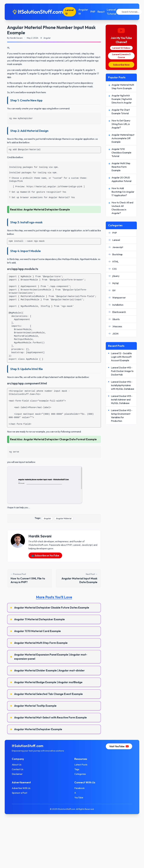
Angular (47, 518)
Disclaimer (17, 774)
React (101, 12)
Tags (77, 769)
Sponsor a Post (19, 793)
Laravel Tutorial (112, 12)
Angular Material (64, 518)
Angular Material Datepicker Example (47, 209)
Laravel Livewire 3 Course (121, 56)
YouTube (79, 797)
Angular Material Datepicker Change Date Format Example (60, 439)
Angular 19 (83, 12)
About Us (17, 765)
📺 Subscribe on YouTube (45, 555)
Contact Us (18, 769)
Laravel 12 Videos (121, 48)
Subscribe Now (121, 65)
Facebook (80, 788)
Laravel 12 (69, 12)
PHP (93, 12)
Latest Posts (81, 765)
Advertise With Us (21, 788)
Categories (80, 774)
